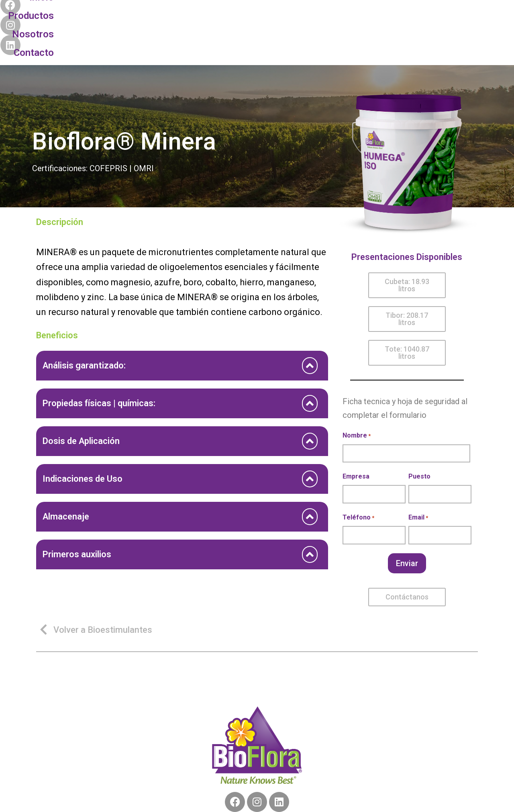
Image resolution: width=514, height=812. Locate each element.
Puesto (419, 439)
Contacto (306, 16)
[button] (407, 248)
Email (418, 481)
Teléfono (358, 481)
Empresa (356, 439)
